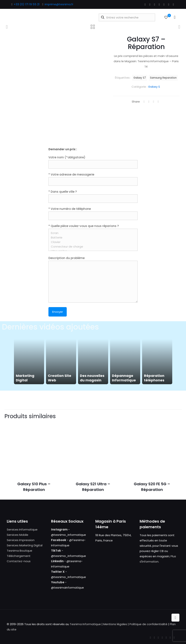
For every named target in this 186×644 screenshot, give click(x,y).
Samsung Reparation (163, 78)
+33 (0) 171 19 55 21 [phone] (27, 4)
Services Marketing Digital (25, 545)
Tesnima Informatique (85, 624)
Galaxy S (154, 87)
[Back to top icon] (175, 618)
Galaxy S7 (140, 78)
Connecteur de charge (92, 247)
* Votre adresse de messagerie (93, 179)
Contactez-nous (19, 561)
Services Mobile (18, 535)
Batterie (92, 238)
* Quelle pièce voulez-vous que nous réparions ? (93, 237)
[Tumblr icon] (173, 4)
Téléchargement (19, 556)
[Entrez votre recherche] (127, 17)
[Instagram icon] (169, 4)
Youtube (58, 582)
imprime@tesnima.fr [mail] (59, 4)
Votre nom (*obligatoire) (93, 162)
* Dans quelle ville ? (93, 196)
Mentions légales (115, 624)
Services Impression (21, 540)
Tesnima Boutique (20, 551)
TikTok (56, 551)
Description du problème (93, 279)
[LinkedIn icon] (159, 4)
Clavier (92, 242)
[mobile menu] (175, 17)
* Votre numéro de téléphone (93, 213)
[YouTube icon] (155, 4)
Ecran (92, 233)
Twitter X (58, 572)
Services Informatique (22, 529)
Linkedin (57, 561)
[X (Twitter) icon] (150, 4)
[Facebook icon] (145, 4)
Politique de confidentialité (148, 624)
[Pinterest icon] (164, 4)
